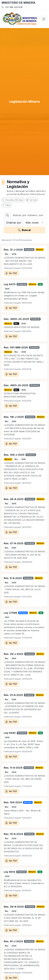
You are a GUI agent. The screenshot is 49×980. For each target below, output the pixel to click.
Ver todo (32, 200)
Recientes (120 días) (13, 200)
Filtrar (7, 205)
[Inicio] (20, 19)
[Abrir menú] (44, 19)
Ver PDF (11, 273)
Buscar (24, 230)
